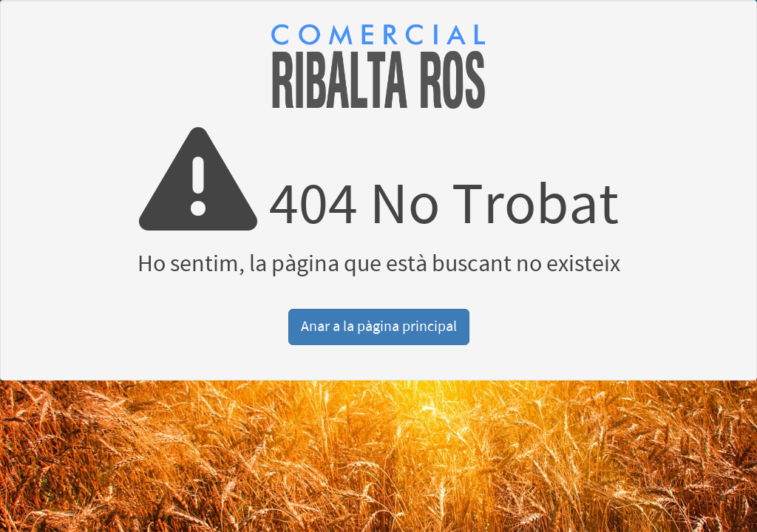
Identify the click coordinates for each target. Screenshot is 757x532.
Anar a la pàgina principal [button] (379, 327)
